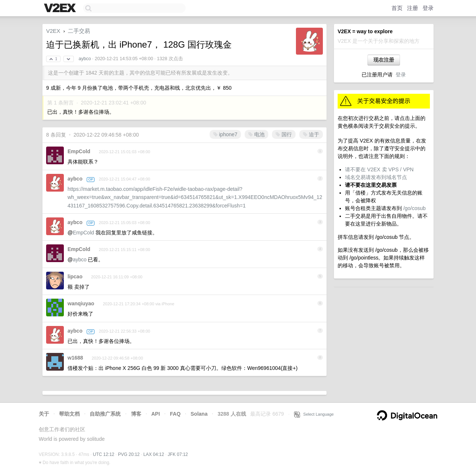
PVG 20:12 (129, 454)
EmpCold (79, 151)
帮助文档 (69, 414)
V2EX (53, 31)
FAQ (175, 414)
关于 (44, 414)
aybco (85, 59)
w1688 (75, 358)
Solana (199, 414)
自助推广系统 (105, 414)
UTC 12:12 (104, 454)
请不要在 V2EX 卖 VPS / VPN (379, 169)
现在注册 (384, 60)
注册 (413, 8)
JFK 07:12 (178, 454)
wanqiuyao (81, 303)
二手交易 (79, 31)
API (156, 414)
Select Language (314, 414)
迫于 (311, 134)
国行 (284, 134)
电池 (256, 134)
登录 (428, 8)
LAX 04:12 (154, 454)
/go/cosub (415, 208)
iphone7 (225, 134)
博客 (136, 414)
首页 (397, 8)
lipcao (75, 276)
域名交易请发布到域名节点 (376, 177)
